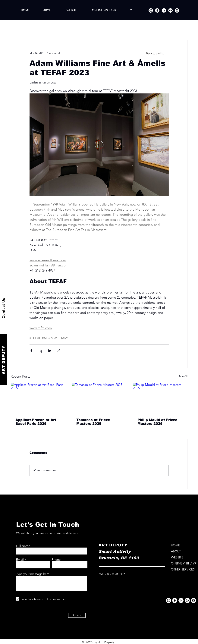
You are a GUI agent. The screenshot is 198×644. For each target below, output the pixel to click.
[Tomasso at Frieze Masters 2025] (99, 398)
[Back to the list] (155, 53)
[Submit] (77, 615)
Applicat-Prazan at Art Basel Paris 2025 (36, 422)
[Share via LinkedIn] (50, 351)
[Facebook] (157, 10)
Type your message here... (34, 574)
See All (183, 376)
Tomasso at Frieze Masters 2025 (93, 422)
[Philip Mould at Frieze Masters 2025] (160, 398)
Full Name (23, 546)
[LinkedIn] (164, 10)
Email (20, 560)
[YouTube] (170, 10)
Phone (56, 560)
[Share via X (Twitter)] (41, 351)
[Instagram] (151, 10)
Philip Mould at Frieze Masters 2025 (157, 422)
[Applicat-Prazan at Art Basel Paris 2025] (38, 398)
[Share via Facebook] (31, 351)
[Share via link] (59, 351)
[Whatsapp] (177, 10)
